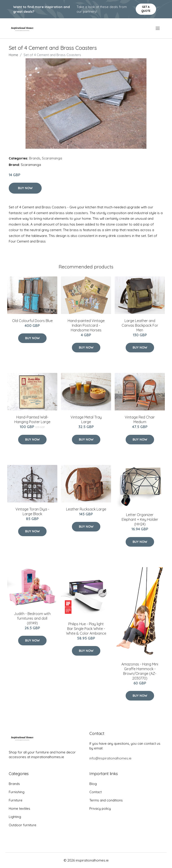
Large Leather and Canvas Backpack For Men (140, 325)
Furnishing (17, 792)
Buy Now (25, 188)
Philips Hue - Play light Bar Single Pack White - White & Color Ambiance (86, 629)
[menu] (158, 28)
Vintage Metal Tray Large (86, 419)
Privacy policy (100, 808)
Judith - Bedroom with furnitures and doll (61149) (32, 618)
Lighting (15, 817)
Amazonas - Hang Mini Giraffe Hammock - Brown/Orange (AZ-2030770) (140, 671)
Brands (35, 158)
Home (13, 55)
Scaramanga (52, 158)
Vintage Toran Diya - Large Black (32, 511)
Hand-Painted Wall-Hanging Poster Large (32, 419)
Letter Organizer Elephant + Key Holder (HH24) (140, 519)
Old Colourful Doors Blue (32, 321)
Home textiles (19, 808)
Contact (96, 792)
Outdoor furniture (23, 825)
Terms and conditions (106, 800)
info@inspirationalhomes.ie (110, 758)
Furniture (16, 800)
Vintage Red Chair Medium (140, 419)
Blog (93, 784)
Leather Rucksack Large (86, 509)
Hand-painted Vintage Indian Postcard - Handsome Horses (86, 325)
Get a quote (146, 9)
